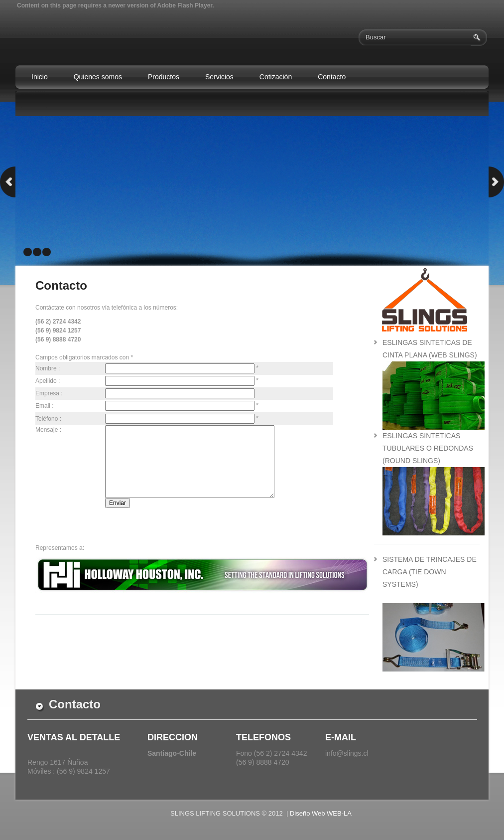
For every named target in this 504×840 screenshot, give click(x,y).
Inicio (40, 77)
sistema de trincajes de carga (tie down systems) (430, 572)
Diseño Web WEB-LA (321, 813)
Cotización (276, 77)
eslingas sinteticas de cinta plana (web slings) (434, 355)
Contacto (332, 77)
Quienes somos (98, 77)
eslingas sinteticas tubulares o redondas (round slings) (428, 448)
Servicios (219, 77)
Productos (164, 77)
